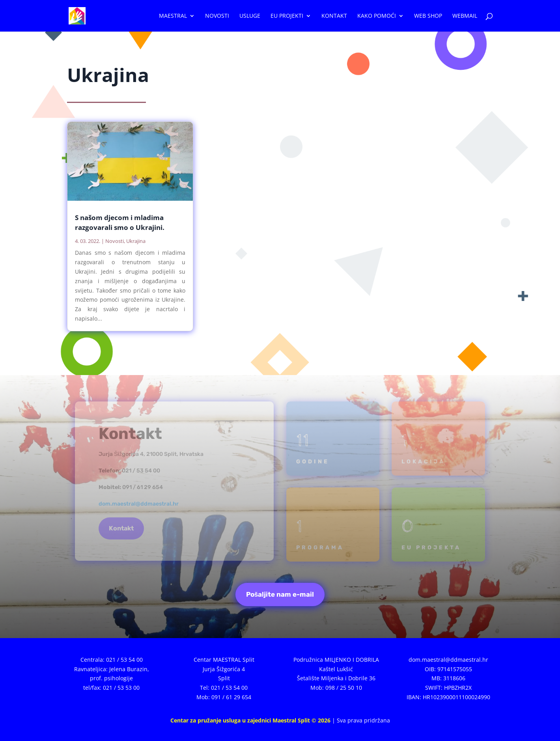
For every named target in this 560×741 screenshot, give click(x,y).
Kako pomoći (377, 16)
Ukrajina (136, 241)
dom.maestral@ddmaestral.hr (139, 504)
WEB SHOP (428, 16)
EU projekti (287, 16)
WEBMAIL (465, 16)
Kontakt (334, 16)
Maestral (173, 16)
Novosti (217, 16)
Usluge (250, 16)
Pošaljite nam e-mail (280, 594)
